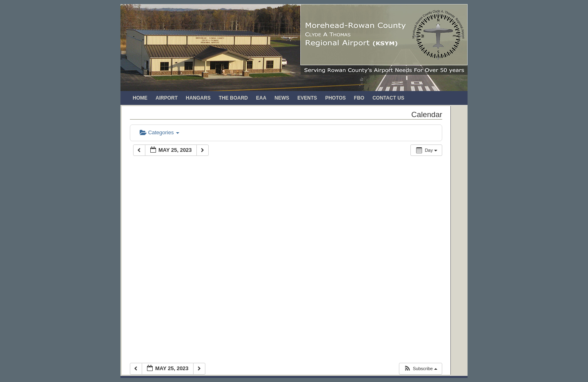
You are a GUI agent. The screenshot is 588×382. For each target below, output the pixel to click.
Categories (159, 132)
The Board (233, 98)
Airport (167, 98)
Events (307, 98)
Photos (335, 98)
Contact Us (388, 98)
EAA (261, 98)
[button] (420, 369)
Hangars (198, 98)
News (282, 98)
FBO (359, 98)
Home (140, 98)
